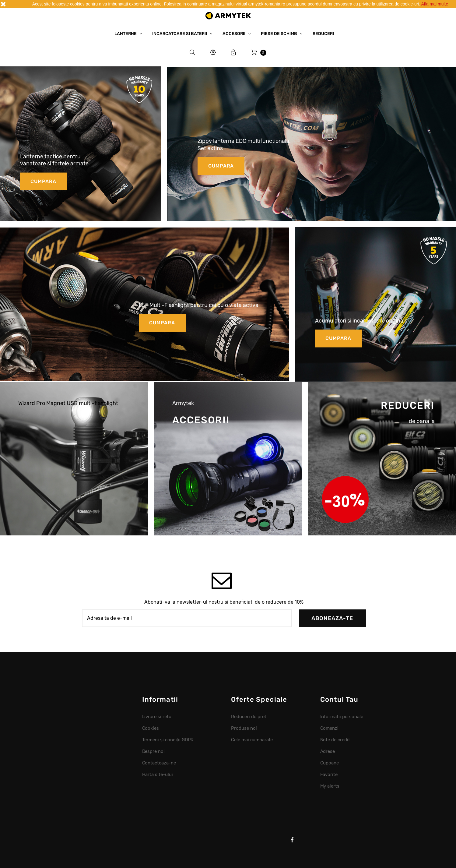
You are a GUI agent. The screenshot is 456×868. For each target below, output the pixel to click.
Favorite (329, 774)
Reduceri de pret (249, 717)
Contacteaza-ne (159, 763)
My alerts (330, 786)
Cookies (151, 728)
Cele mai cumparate (252, 740)
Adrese (328, 751)
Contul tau (339, 699)
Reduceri (323, 34)
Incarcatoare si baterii (180, 34)
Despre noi (154, 751)
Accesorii (234, 34)
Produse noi (244, 728)
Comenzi (330, 728)
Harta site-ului (158, 774)
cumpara (43, 181)
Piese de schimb (279, 34)
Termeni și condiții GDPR (168, 740)
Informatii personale (342, 717)
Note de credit (335, 740)
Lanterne (126, 34)
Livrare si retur (158, 717)
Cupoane (330, 763)
